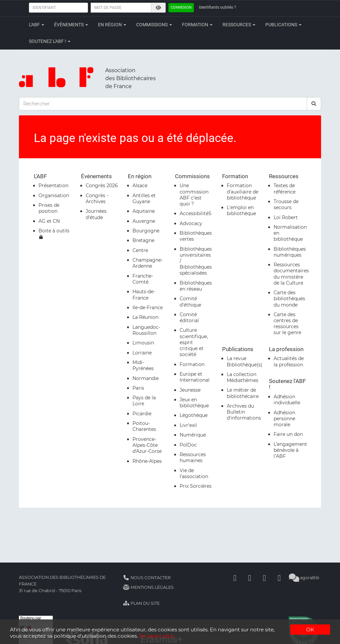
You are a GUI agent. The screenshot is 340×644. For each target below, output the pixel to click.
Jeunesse (190, 390)
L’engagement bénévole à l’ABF (290, 450)
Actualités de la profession (289, 361)
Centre (140, 250)
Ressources (239, 25)
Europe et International (195, 377)
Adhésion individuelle (287, 400)
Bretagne (143, 240)
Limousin (143, 343)
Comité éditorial (189, 318)
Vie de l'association (194, 473)
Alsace (140, 186)
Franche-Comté (143, 279)
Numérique (193, 435)
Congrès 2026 (102, 186)
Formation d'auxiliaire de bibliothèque (243, 192)
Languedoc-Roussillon (146, 330)
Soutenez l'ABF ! (50, 41)
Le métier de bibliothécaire (243, 393)
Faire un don (288, 434)
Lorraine (142, 353)
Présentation (53, 186)
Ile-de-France (148, 308)
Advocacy (191, 223)
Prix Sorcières (196, 486)
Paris (138, 388)
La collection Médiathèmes (243, 377)
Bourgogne (146, 231)
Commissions (154, 25)
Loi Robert (286, 217)
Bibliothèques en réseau (196, 286)
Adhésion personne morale (284, 419)
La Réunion (145, 317)
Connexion (181, 7)
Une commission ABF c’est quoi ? (194, 195)
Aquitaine (144, 211)
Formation (197, 25)
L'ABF (37, 25)
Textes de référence (285, 189)
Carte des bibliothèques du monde (289, 299)
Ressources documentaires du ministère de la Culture (291, 274)
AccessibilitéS (196, 213)
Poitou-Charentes (144, 426)
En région (112, 25)
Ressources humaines (193, 457)
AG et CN (49, 221)
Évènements (71, 25)
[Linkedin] (250, 578)
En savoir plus (156, 636)
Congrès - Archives (97, 198)
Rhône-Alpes (147, 461)
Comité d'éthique (190, 302)
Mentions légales (148, 587)
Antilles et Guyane (144, 198)
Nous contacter (147, 578)
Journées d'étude (96, 214)
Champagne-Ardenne (148, 263)
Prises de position (49, 208)
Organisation (54, 195)
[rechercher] (314, 104)
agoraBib (304, 578)
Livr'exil (188, 425)
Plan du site (141, 603)
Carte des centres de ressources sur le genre (287, 324)
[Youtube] (264, 578)
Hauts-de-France (144, 295)
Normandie (146, 378)
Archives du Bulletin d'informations (244, 412)
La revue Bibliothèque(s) (245, 361)
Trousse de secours (286, 204)
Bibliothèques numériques (290, 252)
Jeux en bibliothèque (194, 403)
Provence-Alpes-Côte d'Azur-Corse (147, 445)
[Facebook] (235, 578)
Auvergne (144, 221)
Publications (283, 25)
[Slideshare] (279, 578)
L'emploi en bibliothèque (241, 210)
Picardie (142, 414)
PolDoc (188, 445)
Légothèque (194, 415)
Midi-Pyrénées (143, 365)
